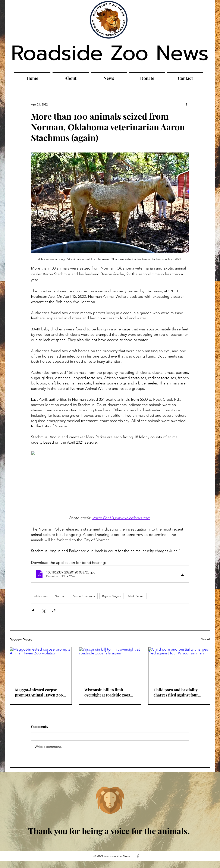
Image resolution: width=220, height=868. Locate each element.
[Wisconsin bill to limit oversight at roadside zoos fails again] (110, 665)
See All (206, 639)
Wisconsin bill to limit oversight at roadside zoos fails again (107, 692)
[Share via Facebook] (33, 611)
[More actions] (186, 104)
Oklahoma (41, 596)
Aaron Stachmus (84, 596)
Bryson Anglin (111, 596)
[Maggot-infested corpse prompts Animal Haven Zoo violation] (41, 665)
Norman (60, 596)
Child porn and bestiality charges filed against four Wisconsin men (176, 692)
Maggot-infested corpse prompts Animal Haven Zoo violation (39, 692)
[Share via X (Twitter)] (43, 611)
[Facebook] (138, 856)
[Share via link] (54, 611)
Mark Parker (136, 596)
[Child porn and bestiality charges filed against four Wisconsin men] (179, 665)
